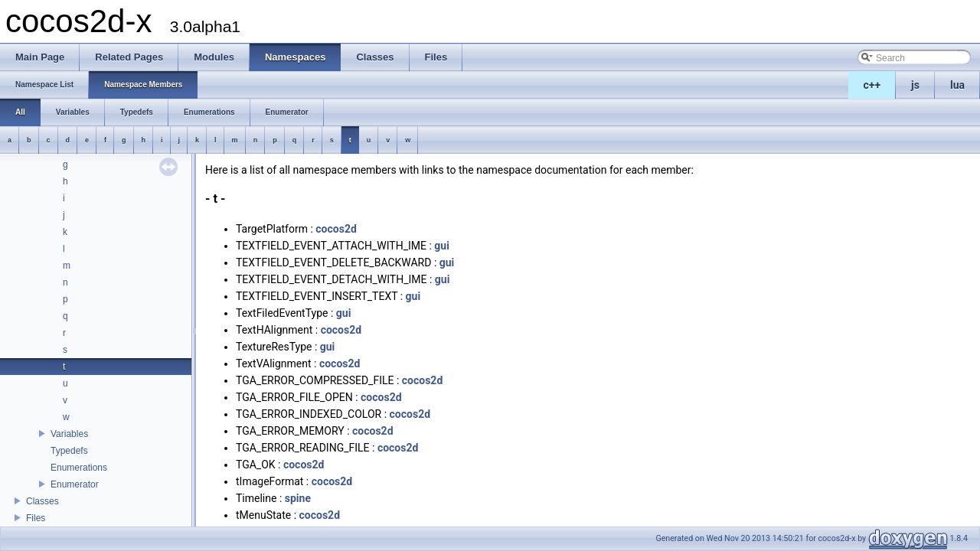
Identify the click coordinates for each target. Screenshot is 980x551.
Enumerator (75, 484)
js (915, 85)
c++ (872, 85)
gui (442, 246)
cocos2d (336, 229)
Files (36, 518)
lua (957, 85)
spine (298, 498)
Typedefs (69, 451)
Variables (69, 434)
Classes (42, 501)
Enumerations (79, 468)
